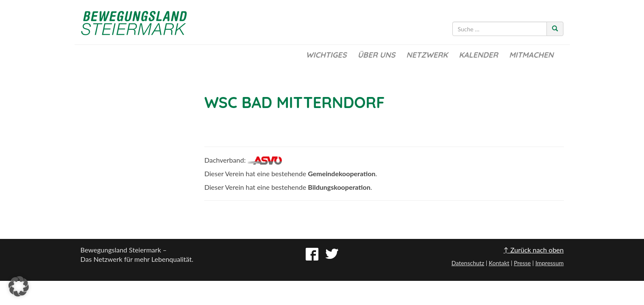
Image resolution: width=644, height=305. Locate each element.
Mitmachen (531, 55)
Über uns (376, 55)
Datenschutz (468, 263)
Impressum (550, 263)
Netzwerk (427, 55)
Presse (522, 263)
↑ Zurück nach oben (534, 250)
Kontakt (499, 263)
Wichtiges (326, 55)
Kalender (478, 55)
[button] (19, 286)
